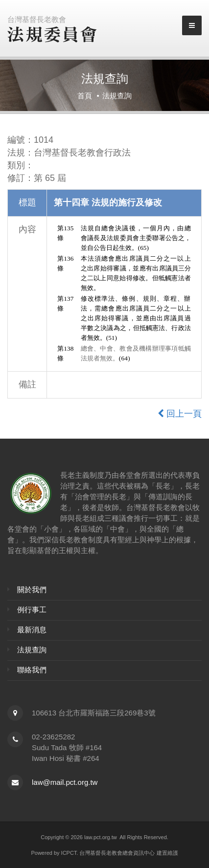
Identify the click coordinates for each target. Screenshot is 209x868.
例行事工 (32, 610)
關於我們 (32, 590)
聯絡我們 (32, 670)
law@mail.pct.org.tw (65, 782)
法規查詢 (32, 650)
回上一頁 (180, 414)
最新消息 (32, 630)
